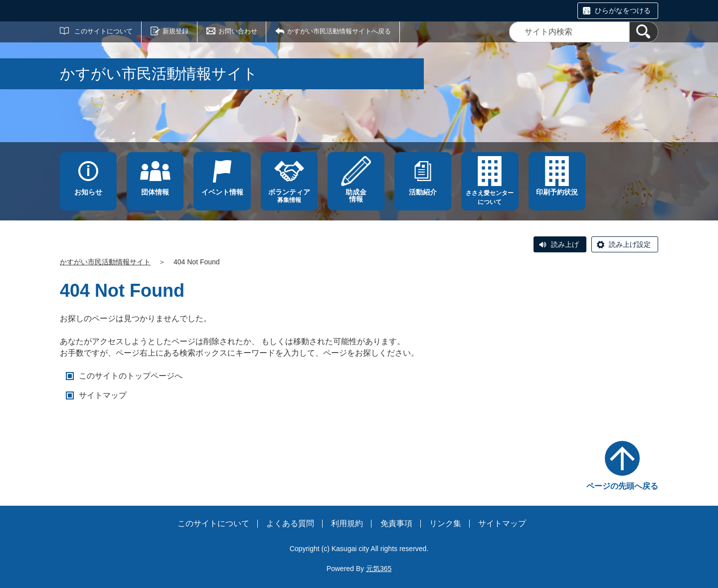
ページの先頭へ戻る (622, 486)
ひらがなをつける (623, 10)
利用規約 (347, 523)
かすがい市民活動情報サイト (105, 262)
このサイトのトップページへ (131, 376)
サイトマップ (103, 395)
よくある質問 (290, 523)
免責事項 (396, 523)
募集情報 (289, 196)
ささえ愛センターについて (490, 197)
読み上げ (565, 244)
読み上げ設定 (630, 244)
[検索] (644, 32)
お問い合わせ (238, 31)
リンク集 (445, 523)
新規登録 (176, 31)
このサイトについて (103, 31)
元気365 (379, 569)
